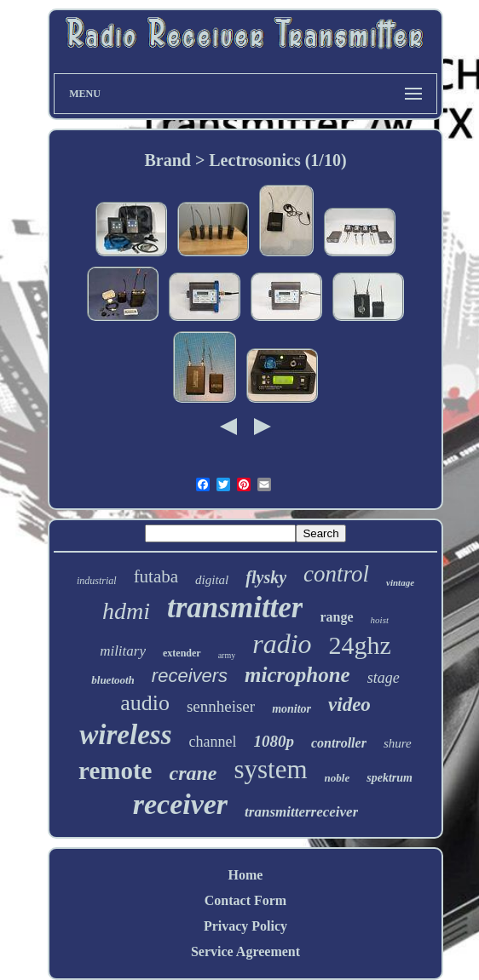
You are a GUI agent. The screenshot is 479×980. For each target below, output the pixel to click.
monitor (291, 709)
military (123, 651)
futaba (156, 576)
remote (115, 771)
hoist (380, 620)
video (349, 705)
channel (213, 742)
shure (398, 743)
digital (212, 580)
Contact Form (245, 900)
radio (282, 644)
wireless (125, 735)
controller (339, 743)
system (270, 769)
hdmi (126, 611)
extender (182, 653)
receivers (190, 676)
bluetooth (113, 680)
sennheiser (221, 706)
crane (193, 773)
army (227, 655)
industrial (97, 581)
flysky (266, 577)
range (336, 617)
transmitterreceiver (301, 812)
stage (384, 678)
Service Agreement (245, 951)
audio (145, 703)
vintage (400, 582)
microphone (297, 675)
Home (246, 875)
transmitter (235, 607)
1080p (274, 741)
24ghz (360, 645)
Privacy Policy (245, 926)
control (336, 574)
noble (338, 778)
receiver (180, 804)
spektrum (390, 778)
